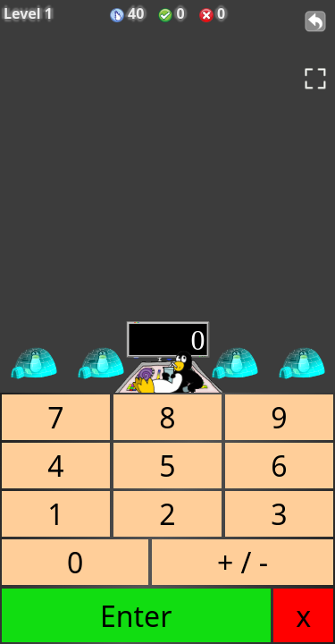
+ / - (243, 562)
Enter (136, 616)
